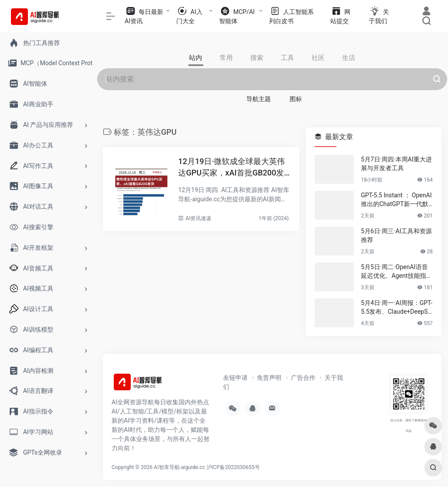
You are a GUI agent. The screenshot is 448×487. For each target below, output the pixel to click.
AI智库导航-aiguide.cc (180, 467)
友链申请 (235, 378)
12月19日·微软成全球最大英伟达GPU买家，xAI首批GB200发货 (231, 167)
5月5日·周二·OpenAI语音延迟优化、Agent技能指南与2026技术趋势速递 (397, 272)
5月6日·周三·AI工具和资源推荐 (396, 235)
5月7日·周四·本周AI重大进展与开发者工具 (396, 164)
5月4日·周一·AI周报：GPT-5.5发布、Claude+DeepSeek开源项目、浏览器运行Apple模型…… (397, 308)
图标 (296, 99)
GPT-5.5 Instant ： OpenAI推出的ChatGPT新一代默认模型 (396, 200)
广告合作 (303, 378)
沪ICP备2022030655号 (233, 467)
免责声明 (269, 378)
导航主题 (259, 99)
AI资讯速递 (198, 218)
